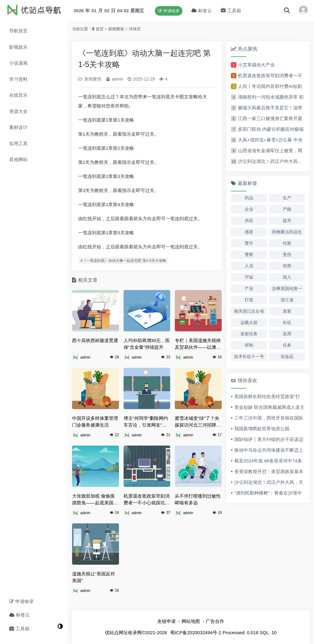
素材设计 (18, 127)
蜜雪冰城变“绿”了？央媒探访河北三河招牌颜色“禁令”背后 (198, 422)
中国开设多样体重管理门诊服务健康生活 (95, 422)
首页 (100, 29)
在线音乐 (18, 95)
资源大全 (18, 111)
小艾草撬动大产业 (256, 65)
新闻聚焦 (116, 29)
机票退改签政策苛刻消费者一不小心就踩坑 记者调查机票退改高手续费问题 (147, 500)
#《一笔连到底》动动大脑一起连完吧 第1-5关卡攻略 (123, 261)
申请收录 (21, 601)
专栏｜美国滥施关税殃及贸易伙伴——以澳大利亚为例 (198, 344)
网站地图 (191, 621)
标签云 (19, 615)
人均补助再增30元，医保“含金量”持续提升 (147, 344)
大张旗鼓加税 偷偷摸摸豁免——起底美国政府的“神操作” (95, 500)
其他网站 (18, 159)
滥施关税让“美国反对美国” (94, 577)
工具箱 (19, 629)
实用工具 (18, 143)
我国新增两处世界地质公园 (262, 429)
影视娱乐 (18, 47)
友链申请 (167, 621)
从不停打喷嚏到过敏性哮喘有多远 (198, 499)
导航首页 (18, 31)
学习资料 (18, 79)
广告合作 (215, 621)
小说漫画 (18, 63)
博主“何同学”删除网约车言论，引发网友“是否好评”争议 (146, 422)
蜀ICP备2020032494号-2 (196, 633)
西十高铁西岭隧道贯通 (95, 340)
